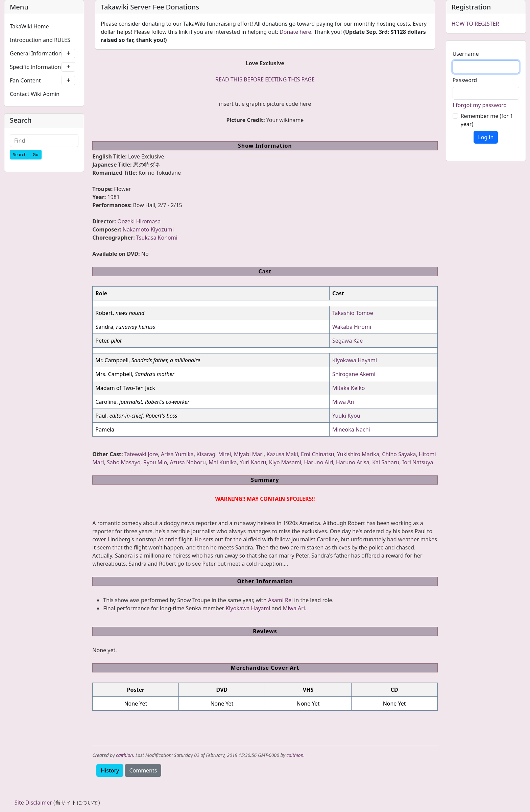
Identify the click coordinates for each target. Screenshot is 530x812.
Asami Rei (280, 600)
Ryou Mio (155, 462)
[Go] (36, 155)
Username (466, 54)
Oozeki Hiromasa (139, 221)
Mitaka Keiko (348, 388)
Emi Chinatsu (317, 454)
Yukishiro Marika (358, 454)
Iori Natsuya (418, 462)
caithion (124, 755)
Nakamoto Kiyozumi (148, 229)
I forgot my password (480, 105)
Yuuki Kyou (346, 416)
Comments (143, 770)
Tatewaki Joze (141, 454)
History (110, 770)
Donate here (295, 32)
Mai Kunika (223, 462)
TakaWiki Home (29, 26)
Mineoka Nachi (351, 429)
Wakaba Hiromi (352, 327)
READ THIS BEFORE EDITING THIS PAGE (265, 79)
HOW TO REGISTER (475, 24)
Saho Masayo (124, 462)
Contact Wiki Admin (35, 94)
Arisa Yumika (177, 454)
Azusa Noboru (188, 462)
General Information (42, 53)
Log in (486, 137)
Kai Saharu (386, 462)
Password (465, 80)
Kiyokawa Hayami (355, 360)
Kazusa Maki (282, 454)
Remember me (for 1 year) (487, 120)
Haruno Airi (318, 462)
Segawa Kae (347, 341)
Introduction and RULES (40, 40)
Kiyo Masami (285, 462)
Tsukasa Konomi (157, 238)
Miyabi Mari (249, 454)
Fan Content (42, 80)
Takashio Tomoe (353, 313)
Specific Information (42, 67)
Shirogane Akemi (354, 374)
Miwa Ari (343, 402)
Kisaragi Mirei (214, 454)
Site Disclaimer (33, 803)
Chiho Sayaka (399, 454)
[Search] (20, 155)
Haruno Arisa (353, 462)
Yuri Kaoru (253, 462)
